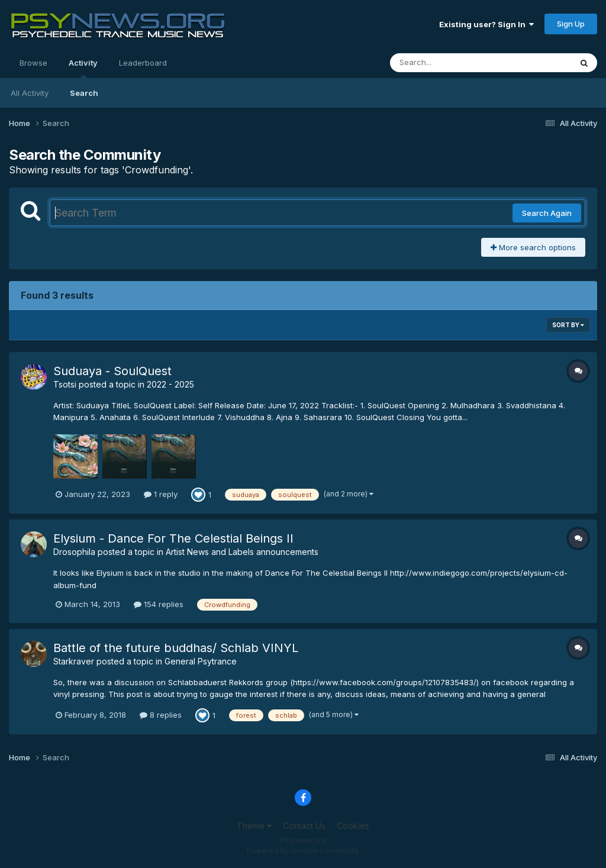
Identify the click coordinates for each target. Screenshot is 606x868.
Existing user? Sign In (486, 24)
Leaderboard (143, 63)
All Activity (30, 93)
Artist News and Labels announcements (242, 552)
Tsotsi (65, 384)
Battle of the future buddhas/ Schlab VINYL (176, 648)
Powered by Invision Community (303, 851)
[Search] (448, 63)
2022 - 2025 (170, 384)
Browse (33, 63)
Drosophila (74, 552)
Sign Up (571, 24)
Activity (83, 68)
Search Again (547, 213)
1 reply (161, 494)
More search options (533, 247)
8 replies (161, 715)
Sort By (568, 325)
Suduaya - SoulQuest (112, 371)
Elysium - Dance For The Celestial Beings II (173, 538)
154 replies (159, 604)
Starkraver (74, 661)
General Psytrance (201, 661)
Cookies (353, 826)
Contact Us (304, 826)
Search (84, 93)
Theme (254, 826)
